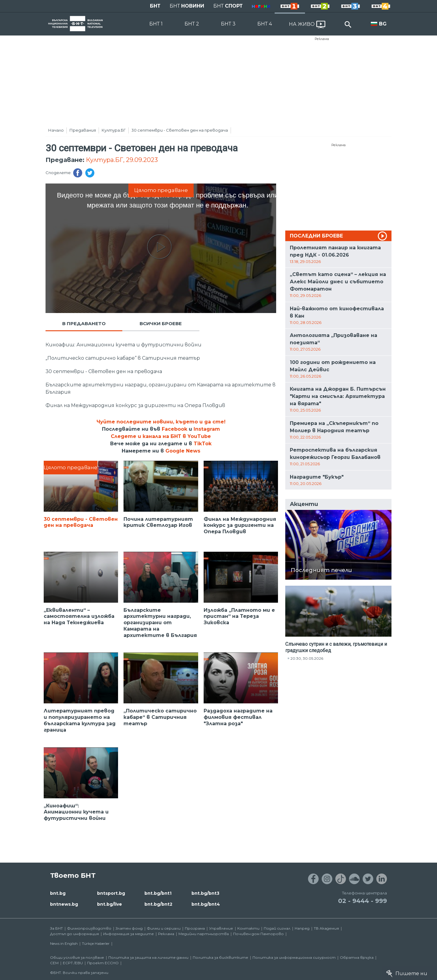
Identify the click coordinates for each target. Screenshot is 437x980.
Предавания (83, 130)
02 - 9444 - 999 (362, 901)
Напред (302, 928)
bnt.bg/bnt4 (206, 904)
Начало (56, 130)
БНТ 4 (265, 24)
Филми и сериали (164, 928)
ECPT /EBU (73, 963)
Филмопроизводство (89, 928)
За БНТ (56, 928)
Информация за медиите (129, 934)
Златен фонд (129, 928)
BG (383, 24)
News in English (64, 943)
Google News (183, 451)
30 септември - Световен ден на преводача (180, 130)
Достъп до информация (75, 934)
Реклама (322, 39)
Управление (221, 928)
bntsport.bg (111, 893)
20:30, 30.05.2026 (307, 658)
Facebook (174, 429)
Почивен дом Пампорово (258, 934)
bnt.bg (58, 893)
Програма (195, 928)
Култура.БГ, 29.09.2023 (122, 160)
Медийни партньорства (204, 934)
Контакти (248, 928)
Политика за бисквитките (220, 957)
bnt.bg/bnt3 (205, 893)
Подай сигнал (277, 928)
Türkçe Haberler (96, 943)
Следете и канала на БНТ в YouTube (161, 436)
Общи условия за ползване (77, 957)
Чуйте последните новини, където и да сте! (161, 422)
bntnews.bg (64, 904)
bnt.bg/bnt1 (158, 893)
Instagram (207, 429)
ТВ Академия (326, 928)
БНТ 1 (156, 24)
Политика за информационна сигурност (294, 957)
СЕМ (54, 963)
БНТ (155, 6)
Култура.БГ (114, 130)
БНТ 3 (228, 24)
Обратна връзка (357, 957)
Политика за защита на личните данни (148, 957)
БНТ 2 (192, 24)
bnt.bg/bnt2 (158, 904)
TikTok (203, 444)
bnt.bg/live (110, 904)
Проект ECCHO (103, 963)
